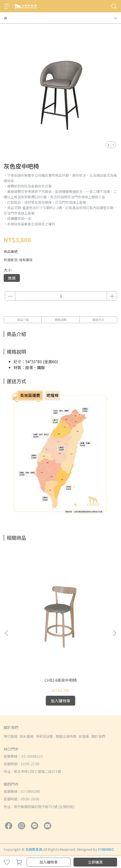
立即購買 (95, 862)
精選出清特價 (66, 736)
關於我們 (98, 736)
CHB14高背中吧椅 (61, 680)
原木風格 (27, 736)
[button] (114, 633)
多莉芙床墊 (45, 736)
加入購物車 (49, 862)
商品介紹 (23, 320)
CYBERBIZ (106, 849)
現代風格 (11, 736)
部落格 (84, 736)
